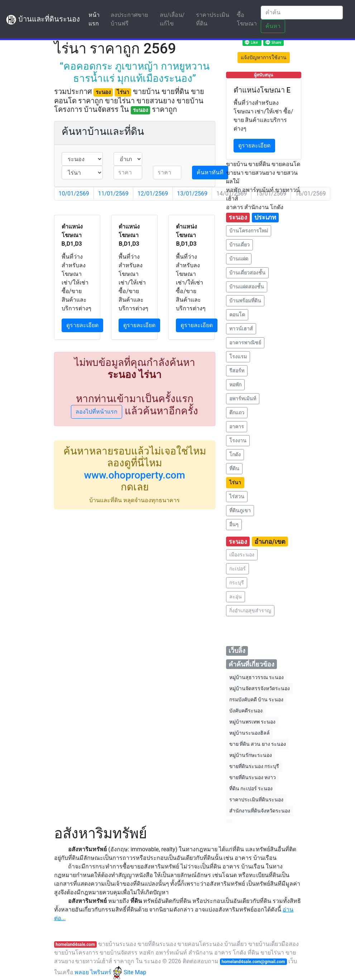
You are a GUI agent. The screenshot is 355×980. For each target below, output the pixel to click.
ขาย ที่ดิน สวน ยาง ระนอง (258, 744)
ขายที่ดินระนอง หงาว (253, 777)
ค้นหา (273, 26)
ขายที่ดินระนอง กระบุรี (254, 766)
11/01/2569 (113, 194)
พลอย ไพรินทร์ (98, 972)
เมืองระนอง (242, 555)
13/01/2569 (192, 194)
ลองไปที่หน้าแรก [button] (97, 412)
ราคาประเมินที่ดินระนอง (256, 800)
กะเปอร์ (238, 569)
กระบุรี (237, 583)
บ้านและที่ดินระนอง (43, 20)
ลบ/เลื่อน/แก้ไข (172, 19)
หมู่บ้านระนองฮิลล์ (250, 733)
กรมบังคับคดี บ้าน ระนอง (256, 699)
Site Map (135, 972)
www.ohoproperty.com (134, 475)
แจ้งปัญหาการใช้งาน (264, 57)
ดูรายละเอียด (82, 325)
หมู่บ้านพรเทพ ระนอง (252, 722)
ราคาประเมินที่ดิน (213, 19)
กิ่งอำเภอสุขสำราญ (250, 611)
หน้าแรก (98, 19)
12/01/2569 (153, 194)
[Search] (302, 13)
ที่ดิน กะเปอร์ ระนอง (251, 788)
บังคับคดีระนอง (246, 711)
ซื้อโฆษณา (247, 19)
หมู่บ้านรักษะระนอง (251, 755)
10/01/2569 (74, 194)
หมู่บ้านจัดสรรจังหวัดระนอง (260, 688)
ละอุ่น (236, 597)
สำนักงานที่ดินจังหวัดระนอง (260, 811)
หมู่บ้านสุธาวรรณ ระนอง (256, 677)
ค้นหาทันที (210, 172)
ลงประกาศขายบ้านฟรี (129, 19)
